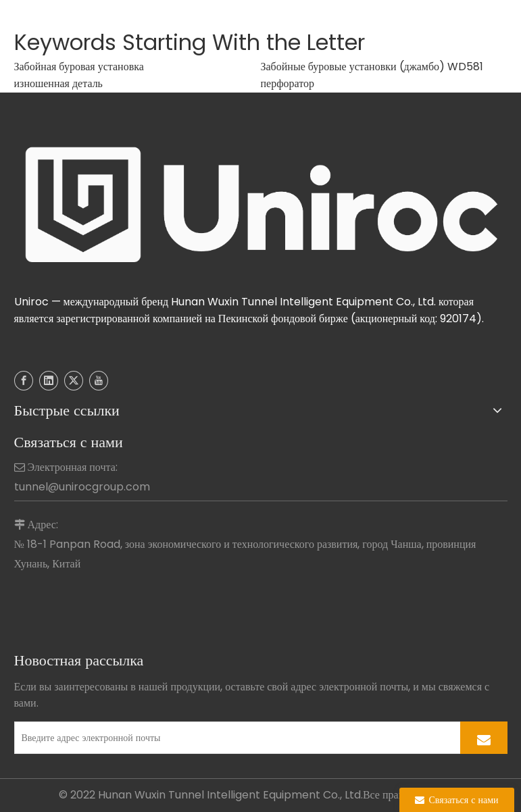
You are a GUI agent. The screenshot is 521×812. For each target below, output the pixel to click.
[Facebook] (24, 381)
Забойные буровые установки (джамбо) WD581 (372, 67)
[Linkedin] (49, 381)
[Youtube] (99, 381)
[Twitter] (74, 381)
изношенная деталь (58, 83)
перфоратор (288, 83)
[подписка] (484, 738)
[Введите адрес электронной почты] (234, 738)
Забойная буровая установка (79, 67)
